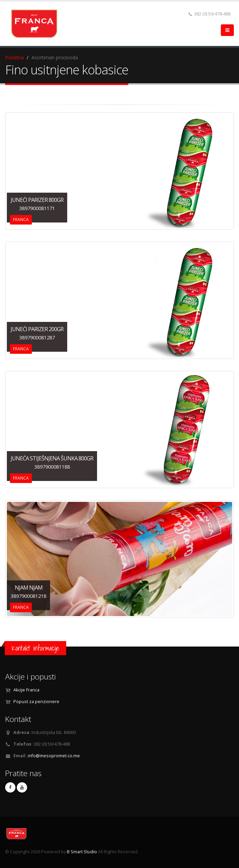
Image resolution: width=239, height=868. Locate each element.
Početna (14, 57)
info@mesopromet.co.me (54, 756)
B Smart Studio (82, 852)
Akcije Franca (26, 690)
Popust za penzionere (36, 702)
